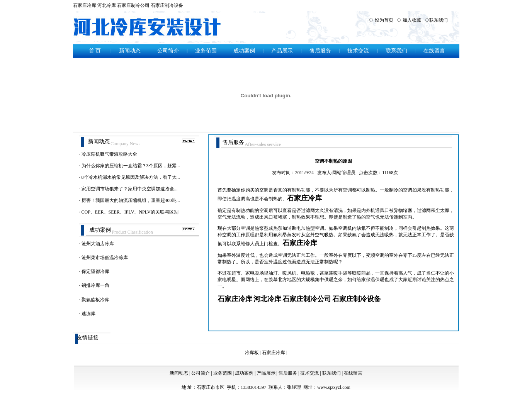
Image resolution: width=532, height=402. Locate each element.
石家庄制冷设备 (167, 5)
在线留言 (434, 51)
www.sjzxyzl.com (334, 387)
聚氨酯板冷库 (95, 300)
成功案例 (244, 51)
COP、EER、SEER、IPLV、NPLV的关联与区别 (130, 212)
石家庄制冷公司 (133, 5)
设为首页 (384, 20)
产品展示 (282, 51)
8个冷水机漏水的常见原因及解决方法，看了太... (131, 177)
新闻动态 (130, 51)
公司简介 (168, 51)
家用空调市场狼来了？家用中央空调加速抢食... (130, 189)
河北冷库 (107, 5)
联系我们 (439, 20)
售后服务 (320, 51)
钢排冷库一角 (95, 285)
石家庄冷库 (85, 5)
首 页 (95, 51)
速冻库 (88, 314)
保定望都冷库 (95, 271)
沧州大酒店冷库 (98, 244)
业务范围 (206, 51)
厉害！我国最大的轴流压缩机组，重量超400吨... (131, 200)
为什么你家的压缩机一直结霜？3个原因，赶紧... (131, 166)
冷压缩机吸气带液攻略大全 (109, 154)
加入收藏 (412, 20)
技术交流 (358, 51)
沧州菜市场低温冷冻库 (105, 258)
